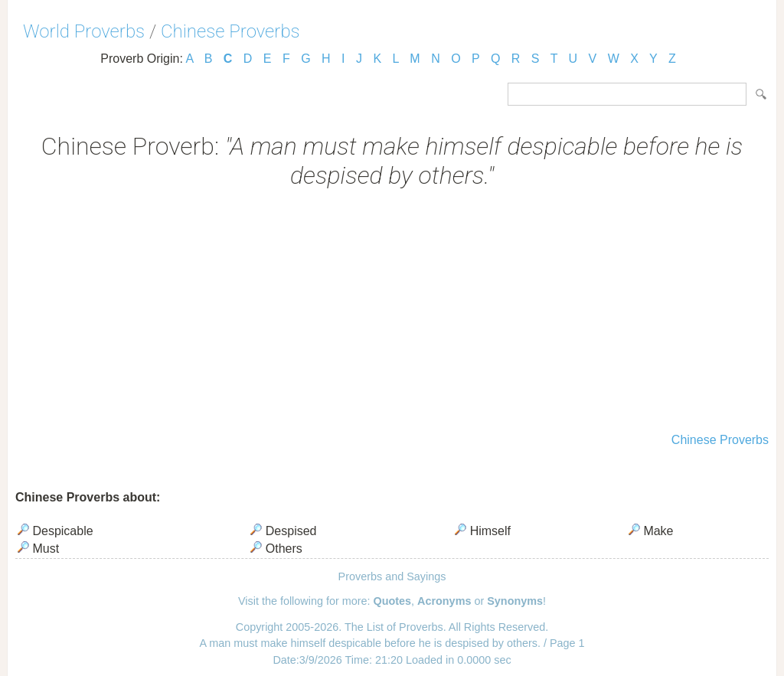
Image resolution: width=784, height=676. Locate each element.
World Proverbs (84, 31)
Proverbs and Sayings (392, 576)
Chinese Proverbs (230, 31)
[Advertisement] (392, 312)
